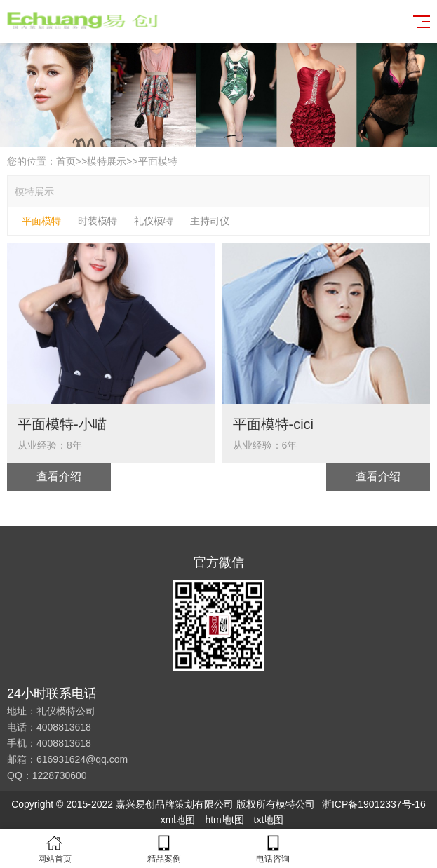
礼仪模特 (154, 221)
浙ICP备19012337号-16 (374, 804)
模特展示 (107, 161)
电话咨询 (274, 849)
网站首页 (55, 849)
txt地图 (269, 820)
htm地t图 (224, 820)
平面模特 (158, 161)
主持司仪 (210, 221)
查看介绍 (59, 476)
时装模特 (98, 221)
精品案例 (164, 849)
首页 (66, 161)
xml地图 (178, 820)
